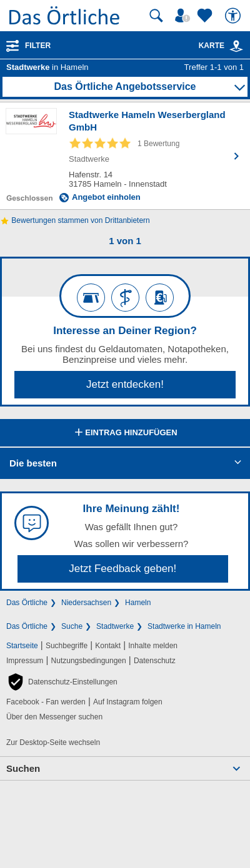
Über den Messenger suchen (54, 717)
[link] (236, 46)
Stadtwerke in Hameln (184, 626)
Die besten (33, 463)
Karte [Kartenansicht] (221, 46)
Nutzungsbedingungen (89, 661)
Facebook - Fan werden (46, 702)
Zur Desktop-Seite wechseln (53, 742)
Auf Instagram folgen (128, 702)
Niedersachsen (86, 603)
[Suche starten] (156, 16)
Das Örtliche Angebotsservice (125, 86)
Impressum (25, 661)
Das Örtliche (27, 603)
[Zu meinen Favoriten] (206, 16)
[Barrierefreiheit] (234, 16)
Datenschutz (155, 661)
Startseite (22, 646)
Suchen (23, 768)
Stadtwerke (115, 626)
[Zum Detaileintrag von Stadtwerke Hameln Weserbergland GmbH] (125, 156)
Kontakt (108, 646)
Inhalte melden (153, 646)
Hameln (138, 603)
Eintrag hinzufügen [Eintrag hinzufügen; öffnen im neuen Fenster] (125, 433)
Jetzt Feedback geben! (122, 569)
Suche (72, 626)
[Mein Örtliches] (184, 16)
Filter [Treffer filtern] (38, 46)
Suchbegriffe (67, 646)
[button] (62, 682)
